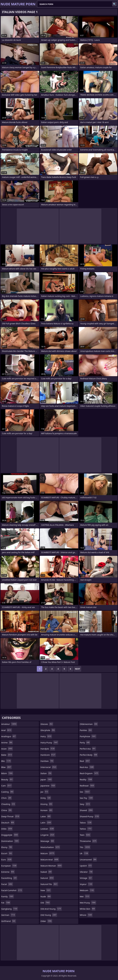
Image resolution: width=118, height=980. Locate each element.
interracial (49, 767)
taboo (86, 823)
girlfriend (9, 921)
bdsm (7, 773)
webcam (87, 890)
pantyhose (88, 736)
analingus (9, 736)
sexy (85, 804)
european (9, 866)
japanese (48, 786)
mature (48, 853)
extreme (8, 872)
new (46, 890)
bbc (6, 761)
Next (77, 669)
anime (7, 742)
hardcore (48, 755)
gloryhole (48, 730)
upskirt (86, 866)
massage (47, 841)
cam (7, 786)
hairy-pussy (49, 742)
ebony (7, 847)
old (45, 903)
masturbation (50, 847)
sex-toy (87, 798)
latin (46, 823)
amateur (9, 724)
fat (6, 903)
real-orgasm (89, 773)
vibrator (86, 872)
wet (85, 896)
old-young (49, 915)
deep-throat (10, 816)
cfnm (7, 798)
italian (46, 773)
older (46, 921)
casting (8, 792)
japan (46, 779)
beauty (7, 779)
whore (86, 915)
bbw (7, 767)
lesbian (47, 829)
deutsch (8, 823)
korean (47, 810)
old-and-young (51, 909)
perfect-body (89, 755)
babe (7, 755)
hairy (46, 736)
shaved (87, 810)
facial (7, 884)
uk (84, 853)
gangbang (10, 909)
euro (7, 859)
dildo (7, 829)
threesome (88, 841)
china (7, 810)
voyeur (86, 884)
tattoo (86, 829)
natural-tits (49, 884)
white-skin (88, 909)
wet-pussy (88, 903)
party (85, 742)
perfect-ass (88, 749)
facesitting (9, 878)
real (85, 761)
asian (7, 749)
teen (85, 835)
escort (7, 853)
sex (85, 792)
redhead (87, 786)
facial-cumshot (12, 890)
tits (85, 847)
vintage (86, 878)
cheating (8, 804)
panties (86, 730)
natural (47, 878)
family (8, 896)
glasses (47, 724)
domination (10, 841)
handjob (48, 749)
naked (46, 872)
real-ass (87, 767)
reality (86, 779)
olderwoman (89, 724)
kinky (46, 798)
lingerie (48, 835)
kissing (47, 804)
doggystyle (10, 835)
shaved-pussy (90, 816)
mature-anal (50, 859)
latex (46, 816)
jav (45, 792)
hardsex (47, 761)
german (8, 915)
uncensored (88, 859)
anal (7, 730)
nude (46, 896)
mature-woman (51, 866)
